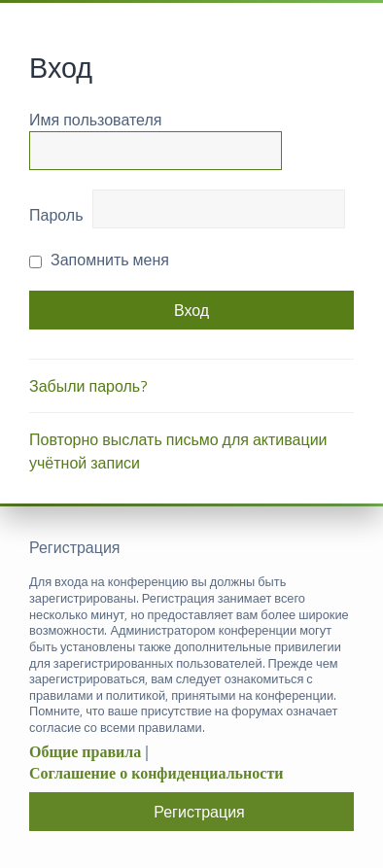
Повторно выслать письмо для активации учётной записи (178, 451)
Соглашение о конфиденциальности (156, 773)
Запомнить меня (99, 260)
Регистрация (199, 812)
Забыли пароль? (88, 386)
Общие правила (85, 752)
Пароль (56, 215)
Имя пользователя (95, 120)
